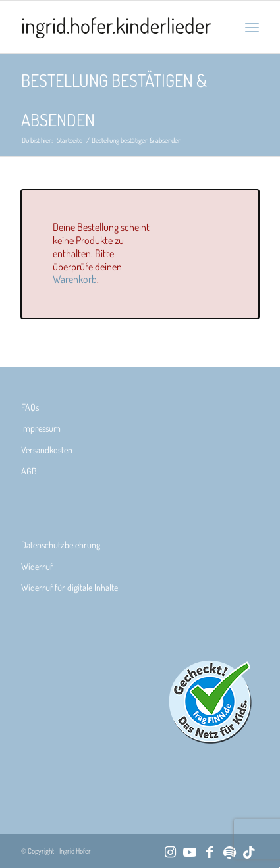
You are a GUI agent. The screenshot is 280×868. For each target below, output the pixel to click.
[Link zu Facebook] (210, 852)
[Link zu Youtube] (190, 852)
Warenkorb (75, 279)
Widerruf (37, 566)
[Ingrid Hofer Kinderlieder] (116, 27)
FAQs (30, 407)
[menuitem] (252, 27)
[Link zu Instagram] (170, 852)
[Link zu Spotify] (229, 852)
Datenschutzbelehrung (61, 545)
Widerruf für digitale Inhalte (70, 587)
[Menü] (252, 27)
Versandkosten (47, 450)
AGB (29, 471)
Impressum (41, 428)
